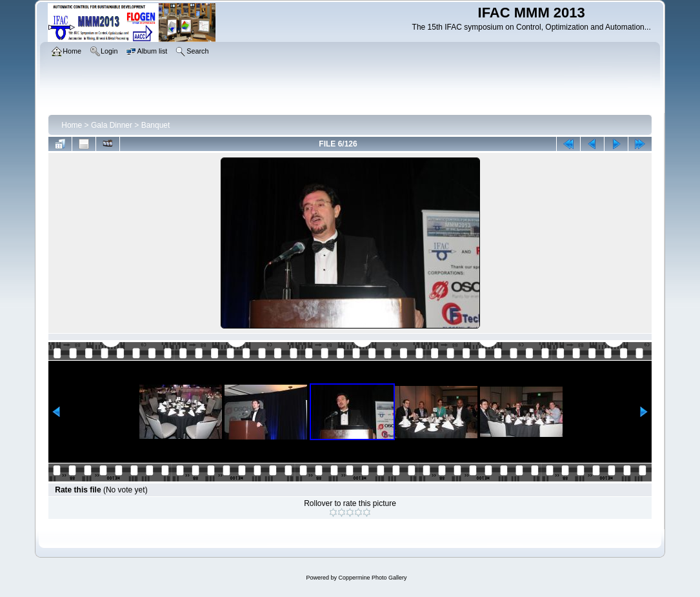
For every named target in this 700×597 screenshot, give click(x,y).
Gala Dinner (112, 125)
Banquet (156, 125)
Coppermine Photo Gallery (372, 578)
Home (72, 125)
